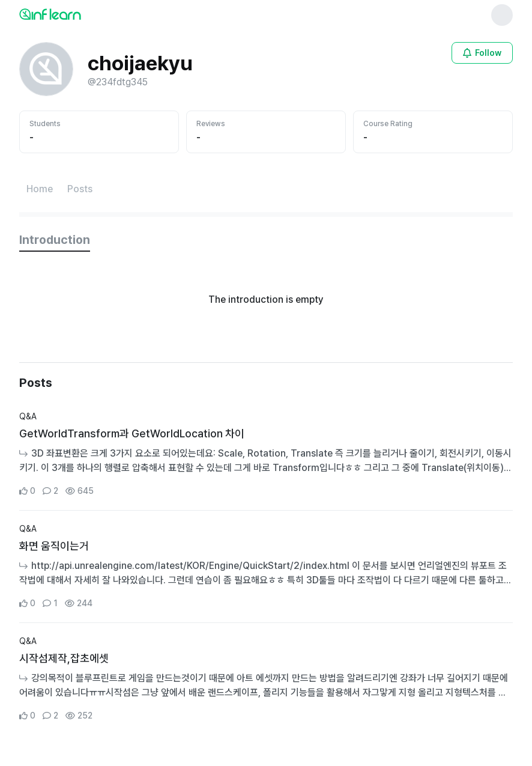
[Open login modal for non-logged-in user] (482, 53)
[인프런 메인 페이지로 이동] (79, 14)
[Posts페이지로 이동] (80, 189)
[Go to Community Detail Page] (266, 454)
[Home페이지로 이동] (40, 189)
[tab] (55, 240)
